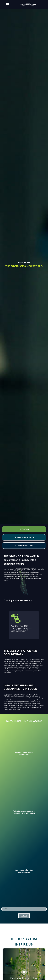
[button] (8, 4)
